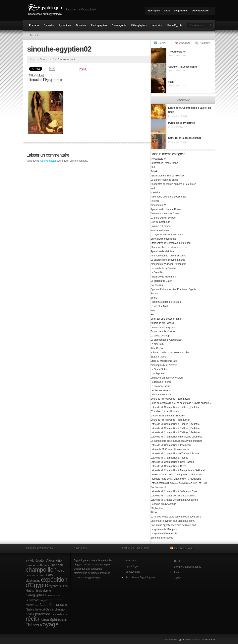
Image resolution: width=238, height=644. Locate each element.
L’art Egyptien (158, 374)
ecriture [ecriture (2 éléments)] (41, 575)
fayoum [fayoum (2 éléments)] (53, 586)
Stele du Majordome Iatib (164, 361)
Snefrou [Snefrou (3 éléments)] (43, 620)
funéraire (157, 25)
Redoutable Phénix (161, 382)
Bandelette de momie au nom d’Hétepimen (173, 184)
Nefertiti (155, 201)
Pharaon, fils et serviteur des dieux (169, 247)
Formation (131, 561)
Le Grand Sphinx (160, 369)
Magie (167, 11)
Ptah (153, 167)
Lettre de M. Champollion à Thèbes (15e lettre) (175, 407)
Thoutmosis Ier (158, 159)
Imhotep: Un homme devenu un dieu (170, 352)
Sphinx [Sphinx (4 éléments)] (55, 619)
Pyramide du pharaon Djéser (166, 209)
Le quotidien (181, 11)
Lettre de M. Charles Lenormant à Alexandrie (174, 500)
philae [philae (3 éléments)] (30, 614)
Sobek (154, 171)
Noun (153, 310)
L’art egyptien (99, 25)
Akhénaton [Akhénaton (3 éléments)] (38, 560)
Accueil (34, 35)
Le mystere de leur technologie (167, 235)
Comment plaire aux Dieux (165, 214)
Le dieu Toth (157, 344)
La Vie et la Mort (159, 306)
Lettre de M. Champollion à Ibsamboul (171, 445)
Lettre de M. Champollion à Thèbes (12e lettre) (175, 432)
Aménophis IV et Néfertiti (164, 365)
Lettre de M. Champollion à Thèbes (169, 458)
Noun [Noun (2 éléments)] (64, 605)
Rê (152, 315)
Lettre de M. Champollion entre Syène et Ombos (176, 437)
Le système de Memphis (164, 529)
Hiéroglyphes (139, 25)
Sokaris (155, 294)
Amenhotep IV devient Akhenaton (168, 264)
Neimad (43, 59)
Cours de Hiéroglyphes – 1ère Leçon (170, 399)
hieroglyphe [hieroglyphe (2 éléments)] (44, 591)
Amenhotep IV (158, 205)
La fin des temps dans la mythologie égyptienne (176, 517)
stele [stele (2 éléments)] (64, 620)
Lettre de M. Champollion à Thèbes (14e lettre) (175, 424)
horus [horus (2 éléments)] (48, 595)
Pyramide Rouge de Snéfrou (166, 302)
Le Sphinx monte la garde (164, 180)
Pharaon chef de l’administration (168, 256)
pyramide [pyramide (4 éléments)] (43, 614)
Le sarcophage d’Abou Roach (166, 340)
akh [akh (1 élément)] (27, 561)
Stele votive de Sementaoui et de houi (171, 243)
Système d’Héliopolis (162, 538)
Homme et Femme (160, 226)
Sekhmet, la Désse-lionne (164, 163)
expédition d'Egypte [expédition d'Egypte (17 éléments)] (47, 582)
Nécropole (154, 11)
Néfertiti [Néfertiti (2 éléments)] (40, 610)
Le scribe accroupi (160, 336)
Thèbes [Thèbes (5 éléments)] (32, 625)
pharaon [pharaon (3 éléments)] (60, 609)
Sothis (154, 298)
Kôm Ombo (157, 348)
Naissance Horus (160, 230)
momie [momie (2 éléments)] (30, 605)
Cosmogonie (119, 25)
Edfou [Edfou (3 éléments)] (50, 575)
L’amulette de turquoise (163, 327)
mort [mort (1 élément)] (37, 605)
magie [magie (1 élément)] (43, 600)
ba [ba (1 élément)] (38, 565)
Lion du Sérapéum (160, 222)
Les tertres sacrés (160, 390)
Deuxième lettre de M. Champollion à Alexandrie (176, 475)
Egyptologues (133, 566)
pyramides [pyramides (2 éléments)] (57, 614)
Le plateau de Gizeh (161, 281)
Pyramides (65, 25)
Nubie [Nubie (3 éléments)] (30, 609)
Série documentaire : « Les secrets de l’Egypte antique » (181, 403)
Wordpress (210, 640)
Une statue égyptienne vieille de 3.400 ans (173, 525)
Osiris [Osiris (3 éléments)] (50, 609)
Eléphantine (157, 508)
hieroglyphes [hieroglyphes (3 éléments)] (35, 595)
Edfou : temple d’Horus (163, 331)
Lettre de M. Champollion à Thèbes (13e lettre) (175, 428)
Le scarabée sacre (160, 386)
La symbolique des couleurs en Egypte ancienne (176, 441)
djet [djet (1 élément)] (33, 575)
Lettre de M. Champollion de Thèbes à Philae (175, 454)
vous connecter (48, 161)
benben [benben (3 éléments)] (57, 565)
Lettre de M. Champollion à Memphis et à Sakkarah (178, 470)
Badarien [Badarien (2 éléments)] (46, 565)
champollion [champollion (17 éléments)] (41, 570)
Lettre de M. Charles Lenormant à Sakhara (173, 496)
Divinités (81, 25)
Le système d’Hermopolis (164, 534)
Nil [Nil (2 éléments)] (58, 605)
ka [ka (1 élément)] (54, 595)
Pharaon (34, 25)
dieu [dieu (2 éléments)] (28, 575)
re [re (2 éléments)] (66, 614)
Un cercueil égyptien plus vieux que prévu (173, 521)
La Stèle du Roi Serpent (163, 218)
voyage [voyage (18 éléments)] (49, 624)
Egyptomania (133, 572)
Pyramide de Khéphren (163, 251)
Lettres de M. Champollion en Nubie (170, 449)
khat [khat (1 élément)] (58, 595)
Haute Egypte (175, 25)
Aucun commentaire (67, 59)
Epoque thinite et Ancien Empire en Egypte (173, 289)
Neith (153, 188)
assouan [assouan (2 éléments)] (31, 565)
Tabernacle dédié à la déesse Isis (168, 197)
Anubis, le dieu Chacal (162, 323)
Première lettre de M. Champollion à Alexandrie (176, 479)
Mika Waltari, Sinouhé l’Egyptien (168, 416)
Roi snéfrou (157, 285)
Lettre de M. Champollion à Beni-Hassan (172, 462)
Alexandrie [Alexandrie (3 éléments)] (54, 560)
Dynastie (49, 25)
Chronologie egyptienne (163, 239)
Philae (154, 512)
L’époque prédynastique (163, 504)
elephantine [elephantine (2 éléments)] (33, 581)
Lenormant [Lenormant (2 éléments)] (32, 600)
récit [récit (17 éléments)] (31, 619)
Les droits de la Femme (163, 268)
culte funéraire (200, 11)
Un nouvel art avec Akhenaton (167, 378)
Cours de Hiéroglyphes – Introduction (170, 420)
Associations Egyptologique (140, 577)
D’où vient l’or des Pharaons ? (167, 411)
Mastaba (155, 192)
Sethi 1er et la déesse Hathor (166, 319)
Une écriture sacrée (161, 395)
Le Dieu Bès (157, 272)
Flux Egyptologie (184, 548)
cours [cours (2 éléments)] (61, 571)
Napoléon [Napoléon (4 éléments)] (48, 605)
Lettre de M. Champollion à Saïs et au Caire (174, 491)
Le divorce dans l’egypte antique (168, 260)
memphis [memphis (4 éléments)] (54, 600)
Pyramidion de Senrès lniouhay (167, 176)
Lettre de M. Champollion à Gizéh (168, 466)
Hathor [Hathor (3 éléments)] (31, 590)
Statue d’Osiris (158, 357)
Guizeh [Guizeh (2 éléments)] (63, 586)
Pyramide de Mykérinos (163, 277)
